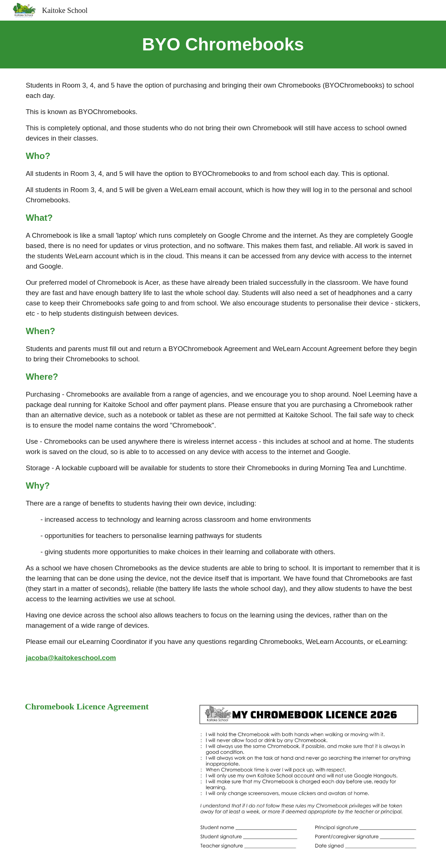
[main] (223, 45)
